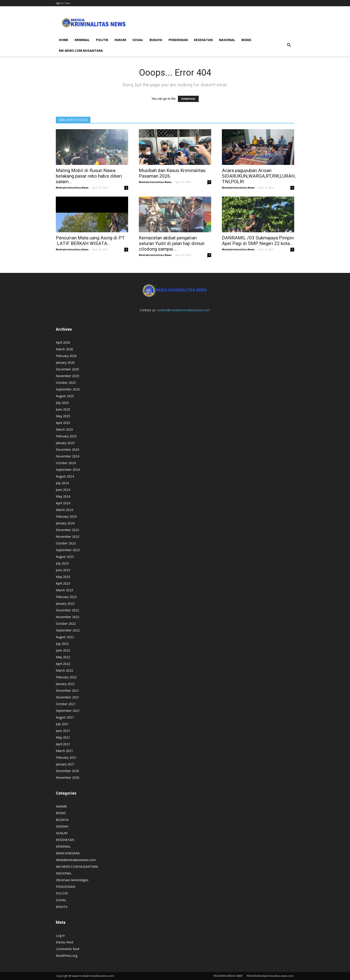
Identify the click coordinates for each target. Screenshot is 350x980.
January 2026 (65, 362)
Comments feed (68, 949)
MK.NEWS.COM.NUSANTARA (81, 51)
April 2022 (63, 664)
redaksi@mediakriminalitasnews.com (183, 310)
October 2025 (66, 383)
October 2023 (66, 543)
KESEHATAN (203, 40)
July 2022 (62, 644)
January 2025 (65, 443)
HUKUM (120, 40)
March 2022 (64, 670)
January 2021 (65, 764)
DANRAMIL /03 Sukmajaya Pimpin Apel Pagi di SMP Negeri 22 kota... (258, 241)
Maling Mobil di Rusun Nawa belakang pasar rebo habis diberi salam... (89, 176)
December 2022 (67, 610)
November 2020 (68, 778)
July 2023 (62, 563)
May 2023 (63, 577)
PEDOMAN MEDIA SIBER (228, 976)
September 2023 (68, 550)
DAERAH (62, 826)
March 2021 (64, 751)
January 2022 (65, 684)
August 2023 (65, 557)
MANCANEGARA (68, 853)
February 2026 (66, 356)
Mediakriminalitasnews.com (76, 860)
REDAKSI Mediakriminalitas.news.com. (271, 976)
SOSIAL (138, 40)
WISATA (62, 907)
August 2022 (65, 637)
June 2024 (63, 490)
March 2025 (64, 429)
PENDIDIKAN (178, 40)
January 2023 (65, 603)
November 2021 (68, 697)
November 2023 (68, 537)
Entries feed (64, 942)
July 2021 (62, 724)
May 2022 (63, 657)
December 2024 (67, 450)
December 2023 (67, 530)
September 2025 (68, 389)
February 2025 (66, 436)
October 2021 (66, 704)
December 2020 (67, 771)
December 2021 (67, 690)
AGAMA (61, 806)
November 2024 (68, 456)
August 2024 (65, 476)
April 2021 (63, 744)
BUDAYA (156, 40)
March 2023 (64, 590)
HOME (64, 40)
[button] (289, 45)
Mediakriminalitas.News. (72, 188)
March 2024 (64, 510)
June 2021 (63, 731)
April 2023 (63, 583)
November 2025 (68, 376)
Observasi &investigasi (72, 880)
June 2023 (63, 570)
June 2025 (63, 409)
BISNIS (246, 40)
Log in (60, 935)
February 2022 (66, 677)
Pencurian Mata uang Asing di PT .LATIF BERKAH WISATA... (90, 241)
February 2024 (66, 516)
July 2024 (62, 483)
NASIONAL (227, 40)
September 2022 (68, 630)
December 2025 (67, 369)
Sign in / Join (63, 3)
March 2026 (64, 349)
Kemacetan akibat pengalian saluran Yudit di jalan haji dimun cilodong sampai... (172, 243)
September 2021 (68, 711)
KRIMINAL (82, 40)
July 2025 (62, 403)
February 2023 (66, 597)
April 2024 (63, 503)
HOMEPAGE (188, 99)
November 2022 (68, 617)
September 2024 (68, 470)
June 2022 (63, 650)
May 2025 (63, 416)
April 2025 (63, 423)
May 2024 (63, 496)
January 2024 (65, 523)
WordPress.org (67, 956)
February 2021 (66, 757)
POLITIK (102, 40)
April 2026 (63, 342)
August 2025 (65, 396)
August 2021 (65, 717)
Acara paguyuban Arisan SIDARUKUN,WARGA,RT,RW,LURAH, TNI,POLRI (259, 176)
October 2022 (66, 624)
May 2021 (63, 737)
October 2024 (66, 463)
